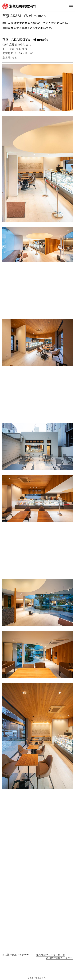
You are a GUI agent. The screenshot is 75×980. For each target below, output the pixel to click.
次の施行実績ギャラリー (59, 958)
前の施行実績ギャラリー (16, 955)
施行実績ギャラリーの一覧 (51, 955)
